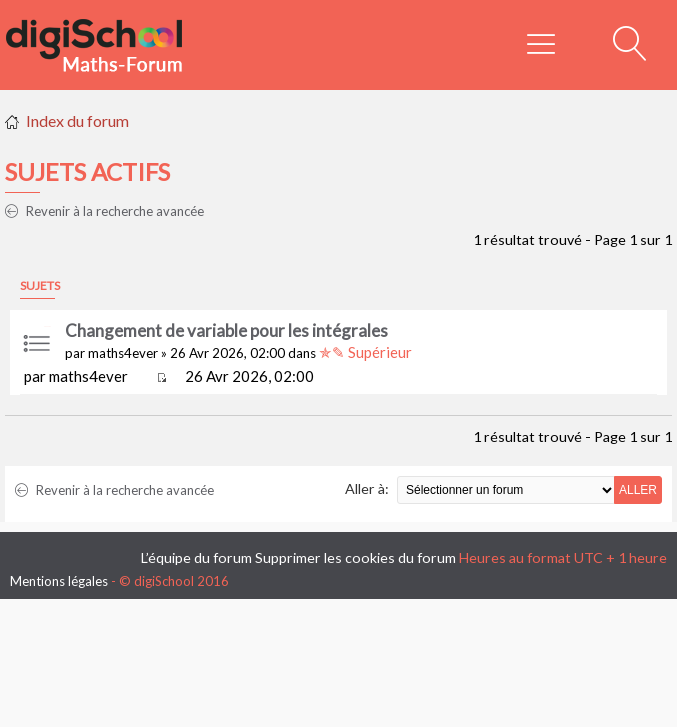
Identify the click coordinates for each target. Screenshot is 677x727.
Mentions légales (59, 581)
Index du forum (77, 120)
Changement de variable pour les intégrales (226, 330)
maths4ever (123, 353)
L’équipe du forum (196, 557)
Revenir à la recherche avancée (104, 211)
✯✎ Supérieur (365, 352)
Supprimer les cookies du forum (355, 557)
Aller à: (367, 488)
